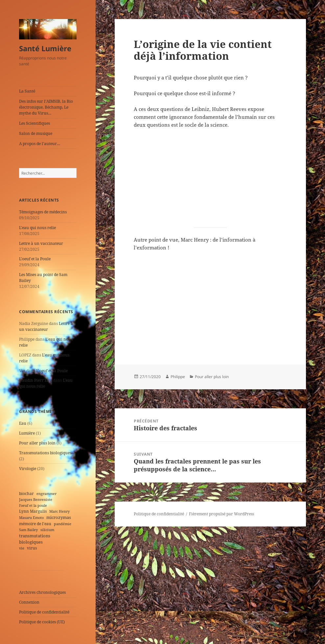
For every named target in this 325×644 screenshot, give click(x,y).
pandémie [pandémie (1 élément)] (63, 524)
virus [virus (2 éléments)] (32, 548)
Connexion (29, 602)
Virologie (28, 469)
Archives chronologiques (42, 592)
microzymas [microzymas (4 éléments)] (59, 517)
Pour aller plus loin (37, 443)
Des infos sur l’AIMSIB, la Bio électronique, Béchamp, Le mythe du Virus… (46, 107)
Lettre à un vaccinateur (41, 243)
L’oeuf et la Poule (35, 259)
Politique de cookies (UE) (42, 622)
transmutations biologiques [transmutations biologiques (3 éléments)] (35, 539)
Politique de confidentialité (44, 612)
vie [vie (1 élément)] (22, 548)
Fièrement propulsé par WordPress (221, 514)
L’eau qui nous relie (37, 228)
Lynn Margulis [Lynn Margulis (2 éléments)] (33, 511)
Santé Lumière (45, 48)
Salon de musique (36, 133)
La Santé (27, 91)
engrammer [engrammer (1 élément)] (46, 494)
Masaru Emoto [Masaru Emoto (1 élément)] (31, 518)
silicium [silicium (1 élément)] (47, 530)
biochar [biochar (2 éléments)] (26, 493)
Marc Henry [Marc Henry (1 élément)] (59, 511)
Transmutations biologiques (45, 453)
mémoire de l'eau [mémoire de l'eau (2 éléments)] (35, 524)
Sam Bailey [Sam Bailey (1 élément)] (28, 530)
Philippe (178, 377)
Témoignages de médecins (43, 212)
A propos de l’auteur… (40, 144)
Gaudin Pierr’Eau (35, 380)
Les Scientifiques (35, 123)
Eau (23, 423)
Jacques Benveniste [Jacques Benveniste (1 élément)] (36, 500)
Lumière (27, 433)
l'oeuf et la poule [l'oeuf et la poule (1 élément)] (33, 505)
